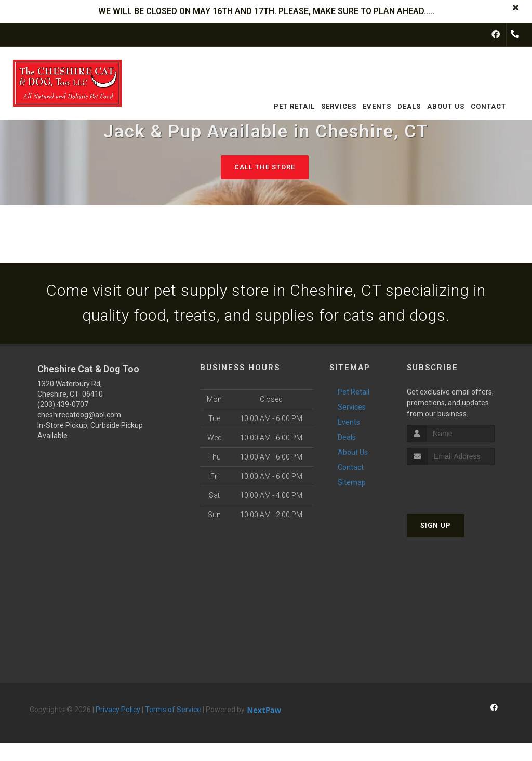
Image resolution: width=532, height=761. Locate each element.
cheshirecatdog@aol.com (79, 415)
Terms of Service (173, 710)
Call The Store (265, 167)
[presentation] (462, 485)
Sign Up (436, 525)
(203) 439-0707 (63, 404)
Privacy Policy (118, 710)
